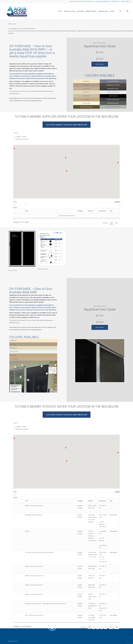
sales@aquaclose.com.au (15, 627)
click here (29, 91)
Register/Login (103, 11)
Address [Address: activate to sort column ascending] (70, 211)
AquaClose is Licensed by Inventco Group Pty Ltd (82, 1)
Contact (112, 11)
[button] (66, 171)
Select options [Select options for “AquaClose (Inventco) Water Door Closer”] (100, 64)
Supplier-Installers (125, 1)
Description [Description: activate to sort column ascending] (88, 211)
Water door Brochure (54, 618)
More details (113, 513)
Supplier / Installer (21, 137)
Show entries (20, 205)
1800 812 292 (14, 86)
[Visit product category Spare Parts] (52, 251)
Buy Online (80, 11)
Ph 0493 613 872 (115, 1)
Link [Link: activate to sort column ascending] (104, 211)
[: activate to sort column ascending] (22, 211)
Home (60, 11)
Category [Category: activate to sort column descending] (52, 211)
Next (116, 223)
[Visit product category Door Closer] (22, 251)
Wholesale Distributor (22, 139)
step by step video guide (32, 66)
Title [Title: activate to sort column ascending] (33, 211)
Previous (105, 223)
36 (111, 601)
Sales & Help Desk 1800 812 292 (102, 1)
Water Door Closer (70, 11)
